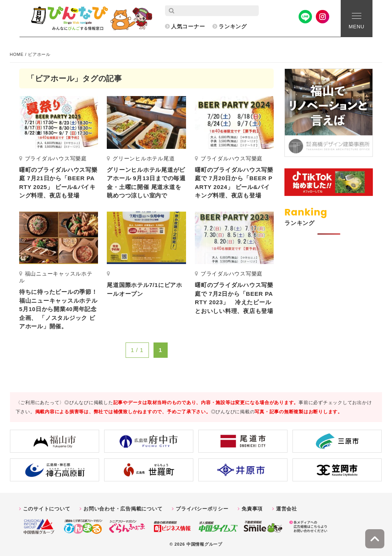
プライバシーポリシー (202, 509)
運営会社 (287, 509)
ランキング (233, 26)
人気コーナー (188, 26)
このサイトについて (47, 509)
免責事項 (252, 509)
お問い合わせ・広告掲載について (123, 509)
